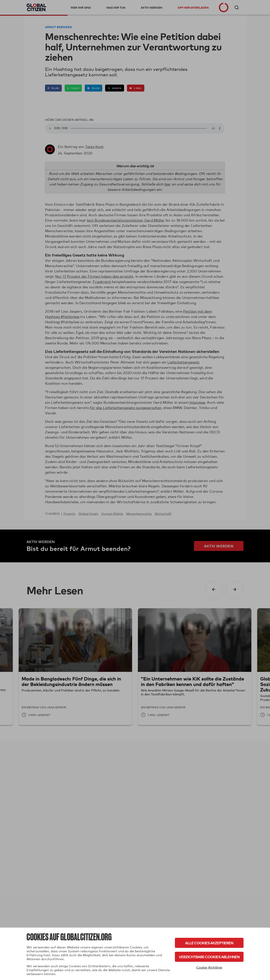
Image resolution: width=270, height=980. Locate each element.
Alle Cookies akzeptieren (209, 943)
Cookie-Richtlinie (209, 968)
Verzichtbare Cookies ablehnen (209, 957)
